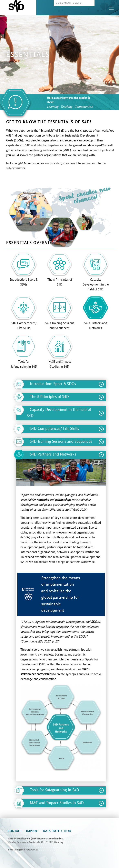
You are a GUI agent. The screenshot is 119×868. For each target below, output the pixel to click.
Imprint (32, 831)
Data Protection (57, 831)
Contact (15, 831)
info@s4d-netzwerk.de (27, 849)
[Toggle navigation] (111, 8)
